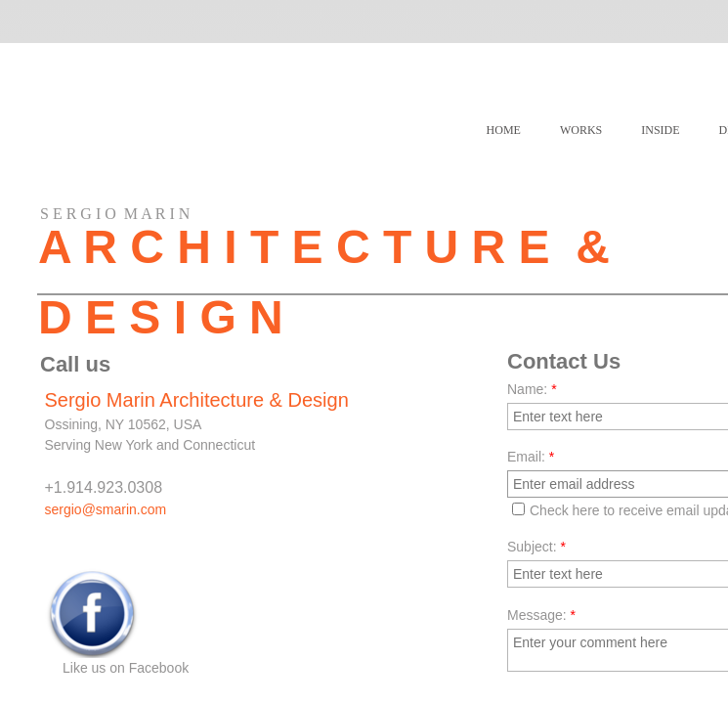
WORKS (581, 130)
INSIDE (660, 130)
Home (504, 130)
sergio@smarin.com (106, 509)
